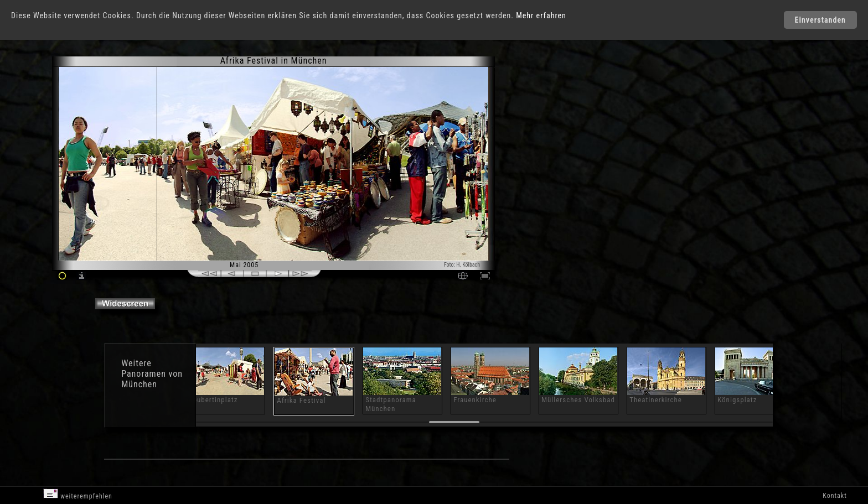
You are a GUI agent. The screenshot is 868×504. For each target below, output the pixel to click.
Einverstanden (820, 20)
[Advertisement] (546, 149)
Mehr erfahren (541, 15)
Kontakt (835, 496)
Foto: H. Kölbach (462, 265)
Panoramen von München (152, 379)
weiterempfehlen (78, 494)
